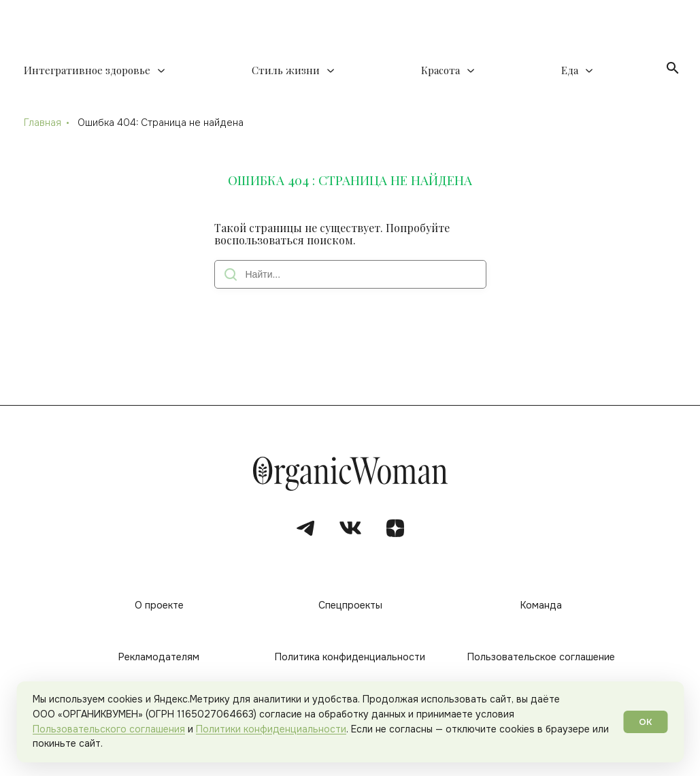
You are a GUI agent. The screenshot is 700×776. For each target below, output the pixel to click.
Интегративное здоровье (87, 70)
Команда (541, 605)
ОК (646, 722)
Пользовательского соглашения (109, 729)
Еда (570, 70)
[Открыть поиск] (673, 68)
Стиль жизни (286, 70)
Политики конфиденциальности (271, 729)
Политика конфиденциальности (350, 657)
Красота (440, 70)
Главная (43, 123)
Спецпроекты (350, 605)
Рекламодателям (159, 657)
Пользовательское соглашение (541, 657)
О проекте (159, 605)
